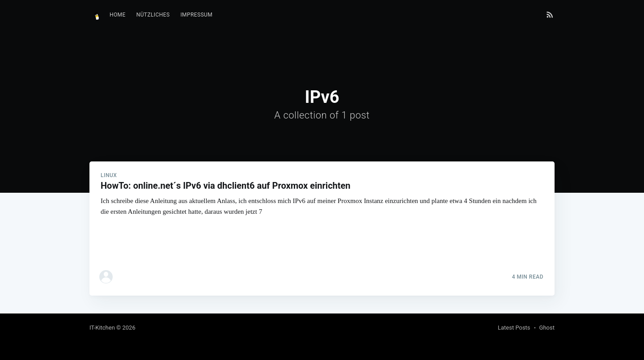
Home (118, 15)
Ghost (547, 328)
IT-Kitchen (102, 328)
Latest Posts (514, 328)
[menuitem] (118, 15)
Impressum (196, 15)
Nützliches (153, 15)
